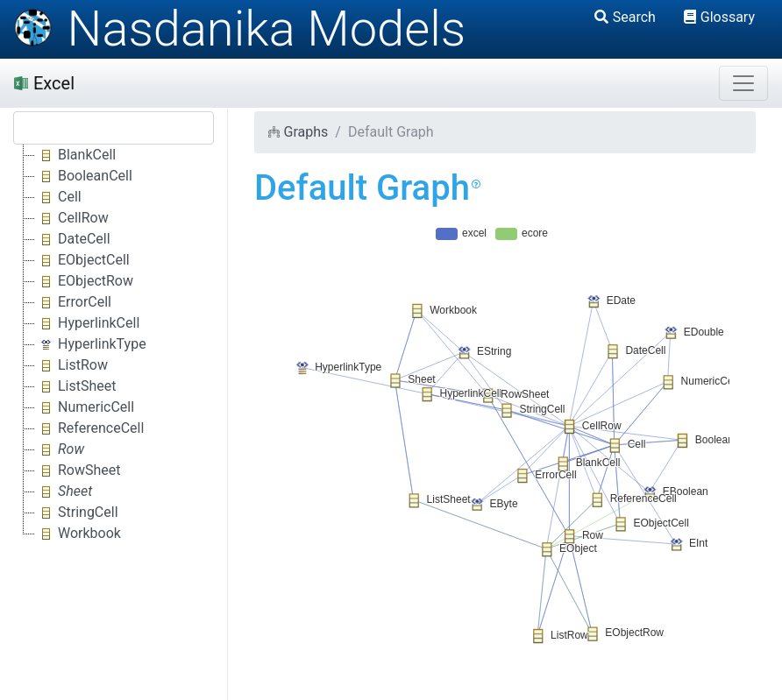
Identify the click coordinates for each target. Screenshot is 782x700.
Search (625, 17)
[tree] (114, 344)
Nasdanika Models (239, 29)
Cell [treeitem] (58, 197)
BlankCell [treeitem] (75, 155)
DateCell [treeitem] (73, 239)
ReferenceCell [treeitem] (89, 428)
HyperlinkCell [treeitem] (87, 323)
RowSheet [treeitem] (78, 470)
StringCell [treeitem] (77, 513)
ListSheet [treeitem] (76, 386)
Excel (44, 83)
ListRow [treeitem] (71, 365)
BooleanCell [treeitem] (84, 176)
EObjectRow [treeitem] (84, 281)
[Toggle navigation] (743, 83)
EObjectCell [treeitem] (82, 260)
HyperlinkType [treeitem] (91, 344)
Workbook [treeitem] (78, 534)
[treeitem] (61, 449)
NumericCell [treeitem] (85, 407)
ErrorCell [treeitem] (73, 302)
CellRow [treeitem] (72, 218)
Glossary (719, 17)
